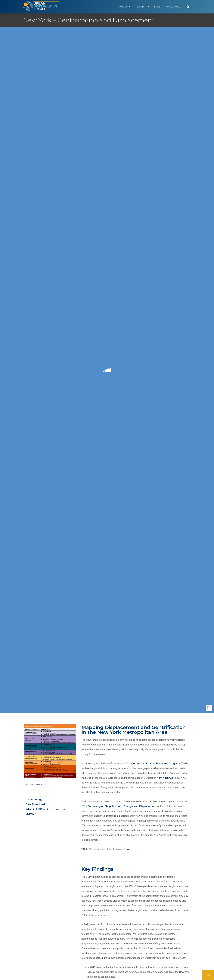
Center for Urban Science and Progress (156, 764)
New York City (165, 778)
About (125, 7)
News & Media (173, 7)
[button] (188, 7)
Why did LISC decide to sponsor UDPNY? (45, 812)
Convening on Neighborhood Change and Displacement (122, 806)
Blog (157, 7)
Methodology (34, 800)
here (127, 849)
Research (142, 7)
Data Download (35, 804)
